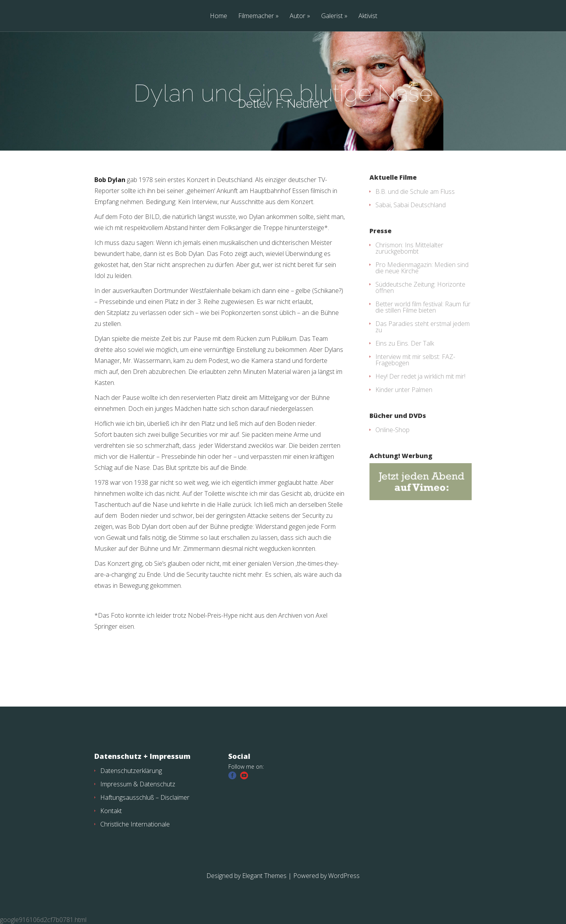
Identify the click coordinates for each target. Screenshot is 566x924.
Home (219, 16)
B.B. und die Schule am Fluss (415, 191)
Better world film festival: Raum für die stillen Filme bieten (423, 307)
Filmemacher (256, 16)
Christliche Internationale (135, 824)
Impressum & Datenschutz (138, 784)
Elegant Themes (264, 876)
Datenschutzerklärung (131, 771)
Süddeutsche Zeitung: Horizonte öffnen (420, 287)
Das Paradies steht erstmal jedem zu (423, 327)
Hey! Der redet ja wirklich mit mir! (420, 376)
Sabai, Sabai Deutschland (411, 205)
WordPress (344, 876)
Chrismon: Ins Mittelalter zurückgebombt (409, 248)
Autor (298, 16)
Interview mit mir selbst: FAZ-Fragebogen (415, 360)
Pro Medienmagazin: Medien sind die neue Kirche (422, 268)
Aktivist (368, 16)
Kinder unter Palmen (404, 390)
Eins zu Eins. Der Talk (405, 343)
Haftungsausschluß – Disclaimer (145, 797)
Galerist (332, 16)
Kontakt (111, 811)
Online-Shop (392, 430)
